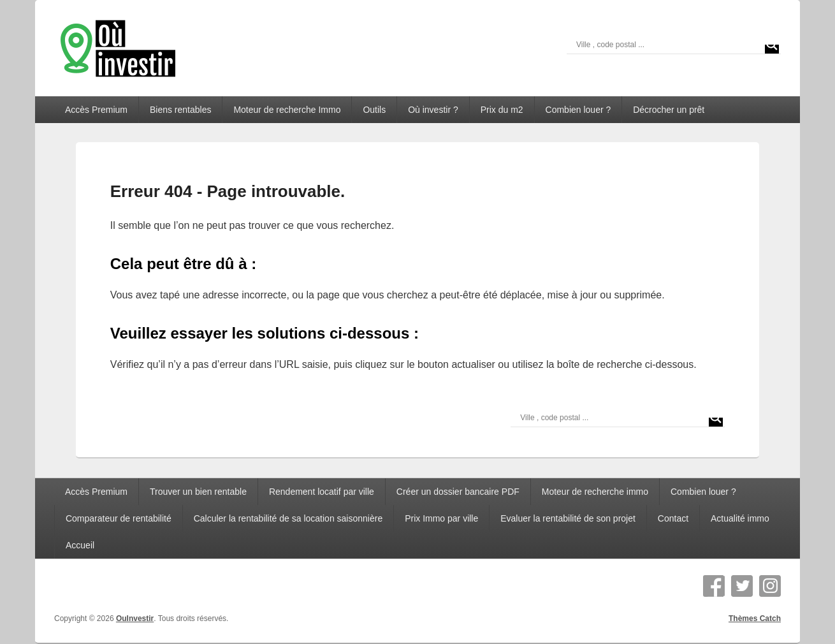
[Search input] (668, 45)
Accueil (80, 545)
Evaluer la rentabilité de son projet (568, 518)
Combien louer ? (578, 110)
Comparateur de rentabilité (119, 518)
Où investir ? (433, 110)
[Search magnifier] (772, 45)
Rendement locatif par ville (322, 492)
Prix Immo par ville (441, 518)
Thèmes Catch (755, 618)
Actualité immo (740, 518)
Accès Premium (96, 110)
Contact (673, 518)
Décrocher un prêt (669, 110)
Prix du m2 (502, 110)
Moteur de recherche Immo (287, 110)
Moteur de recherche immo (595, 492)
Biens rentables (181, 110)
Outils (374, 110)
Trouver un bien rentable (198, 492)
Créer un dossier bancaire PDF (458, 492)
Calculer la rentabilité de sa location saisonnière (288, 518)
